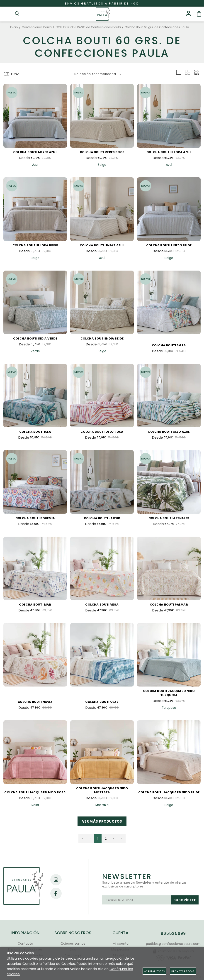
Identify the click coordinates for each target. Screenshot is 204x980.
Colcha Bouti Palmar (169, 605)
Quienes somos (73, 943)
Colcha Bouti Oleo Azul (169, 432)
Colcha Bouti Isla (35, 432)
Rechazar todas (183, 971)
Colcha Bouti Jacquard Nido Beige (169, 792)
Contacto (25, 943)
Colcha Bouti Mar (35, 605)
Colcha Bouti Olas (102, 702)
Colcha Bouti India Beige (102, 338)
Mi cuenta (121, 943)
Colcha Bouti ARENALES (169, 518)
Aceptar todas (154, 971)
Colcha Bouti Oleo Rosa (102, 432)
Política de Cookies (59, 964)
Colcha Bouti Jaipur (102, 518)
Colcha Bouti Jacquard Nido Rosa (35, 792)
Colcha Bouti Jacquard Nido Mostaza (102, 790)
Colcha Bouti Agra (169, 345)
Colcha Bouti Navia (35, 702)
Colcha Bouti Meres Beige (102, 152)
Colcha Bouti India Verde (35, 338)
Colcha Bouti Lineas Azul (102, 245)
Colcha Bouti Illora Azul (169, 152)
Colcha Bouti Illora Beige (35, 245)
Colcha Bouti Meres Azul (35, 152)
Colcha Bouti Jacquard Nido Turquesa (169, 693)
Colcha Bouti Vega (102, 605)
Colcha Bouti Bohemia (35, 518)
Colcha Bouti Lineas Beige (169, 245)
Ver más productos (102, 821)
